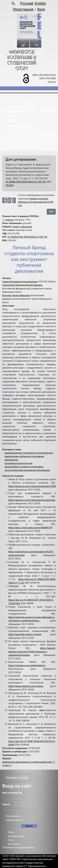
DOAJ (11, 840)
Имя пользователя (13, 793)
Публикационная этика (21, 126)
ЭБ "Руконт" (14, 844)
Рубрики (13, 116)
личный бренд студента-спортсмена (24, 467)
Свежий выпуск (17, 111)
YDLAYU (10, 185)
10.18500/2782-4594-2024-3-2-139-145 (25, 182)
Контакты (14, 141)
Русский (27, 3)
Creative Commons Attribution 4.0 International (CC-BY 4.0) (36, 202)
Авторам (13, 121)
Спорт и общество (22, 227)
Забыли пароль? (15, 820)
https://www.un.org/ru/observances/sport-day (32, 500)
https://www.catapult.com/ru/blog (26, 686)
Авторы (13, 136)
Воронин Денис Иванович (16, 295)
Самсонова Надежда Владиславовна (22, 285)
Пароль (7, 804)
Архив (12, 131)
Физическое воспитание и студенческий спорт (21, 60)
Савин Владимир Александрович (20, 282)
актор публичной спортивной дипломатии (27, 470)
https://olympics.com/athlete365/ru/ (27, 666)
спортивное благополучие (19, 463)
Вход (41, 9)
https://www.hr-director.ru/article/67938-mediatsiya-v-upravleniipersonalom (32, 652)
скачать (10, 220)
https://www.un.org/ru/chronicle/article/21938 (32, 486)
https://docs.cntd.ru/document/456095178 (30, 528)
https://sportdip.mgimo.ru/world (25, 634)
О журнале (15, 101)
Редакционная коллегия (22, 106)
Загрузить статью (17, 778)
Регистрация (23, 9)
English (40, 3)
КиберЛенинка (16, 836)
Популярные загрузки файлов (18, 847)
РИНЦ (11, 832)
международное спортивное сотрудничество (29, 453)
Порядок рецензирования (23, 146)
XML (51, 212)
